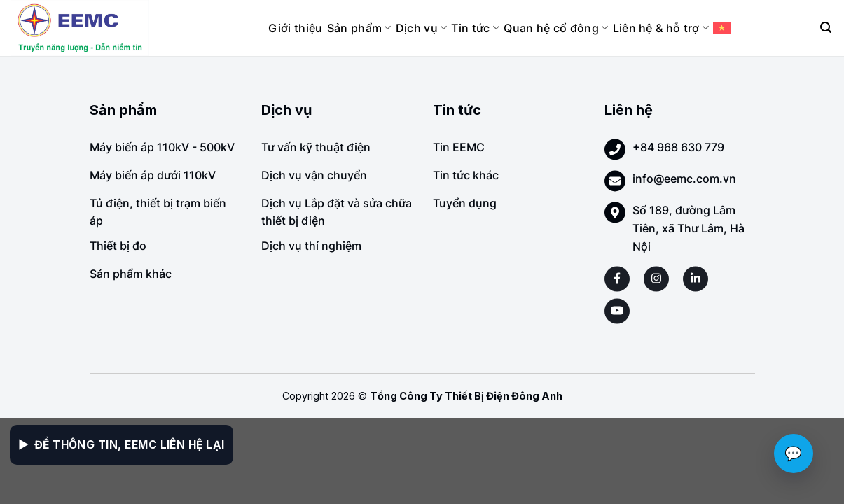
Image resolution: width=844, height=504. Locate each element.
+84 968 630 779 (678, 147)
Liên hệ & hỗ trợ (661, 28)
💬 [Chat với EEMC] (794, 454)
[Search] (826, 28)
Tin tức (475, 28)
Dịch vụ (422, 28)
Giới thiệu (295, 28)
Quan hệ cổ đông (556, 28)
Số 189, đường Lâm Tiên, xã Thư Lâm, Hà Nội (689, 228)
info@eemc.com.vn (684, 178)
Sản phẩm (359, 28)
